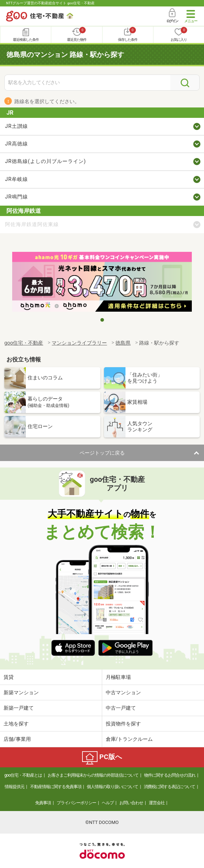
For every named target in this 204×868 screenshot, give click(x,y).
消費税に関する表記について (169, 787)
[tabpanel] (102, 283)
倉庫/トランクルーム (129, 739)
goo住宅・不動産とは (23, 775)
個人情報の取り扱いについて (112, 787)
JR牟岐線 (16, 179)
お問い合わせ (131, 803)
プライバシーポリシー (76, 803)
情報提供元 (15, 787)
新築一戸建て (19, 708)
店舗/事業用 (17, 739)
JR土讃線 (16, 126)
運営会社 (157, 803)
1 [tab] (102, 320)
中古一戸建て (121, 708)
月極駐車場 (118, 677)
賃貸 (9, 677)
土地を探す (16, 724)
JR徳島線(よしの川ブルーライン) (46, 161)
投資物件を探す (123, 724)
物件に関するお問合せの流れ (170, 775)
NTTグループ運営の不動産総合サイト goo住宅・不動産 (50, 3)
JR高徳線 (16, 144)
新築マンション (21, 692)
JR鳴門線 (16, 197)
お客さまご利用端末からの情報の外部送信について (93, 775)
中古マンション (123, 692)
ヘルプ (108, 803)
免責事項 (43, 803)
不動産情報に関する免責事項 (56, 787)
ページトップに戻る (102, 453)
